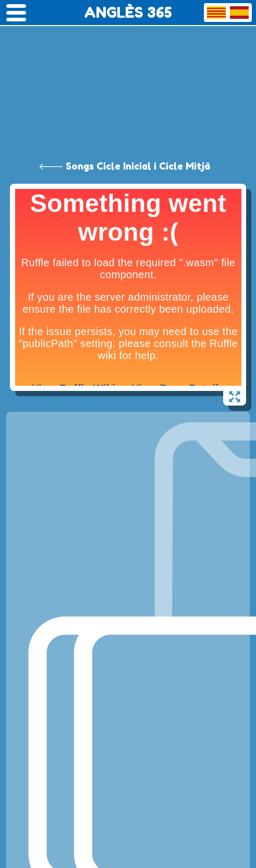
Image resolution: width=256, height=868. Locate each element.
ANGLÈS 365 (128, 13)
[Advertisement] (128, 78)
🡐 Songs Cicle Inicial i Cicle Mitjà (124, 166)
